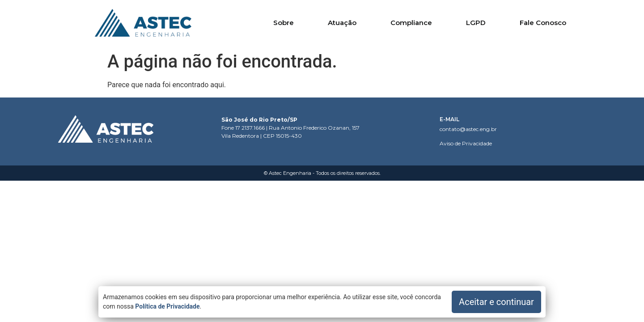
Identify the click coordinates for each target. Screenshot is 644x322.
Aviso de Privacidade (466, 143)
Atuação (342, 23)
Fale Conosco (543, 23)
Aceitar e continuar (496, 302)
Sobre (284, 23)
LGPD (476, 23)
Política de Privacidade (167, 306)
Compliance (411, 23)
